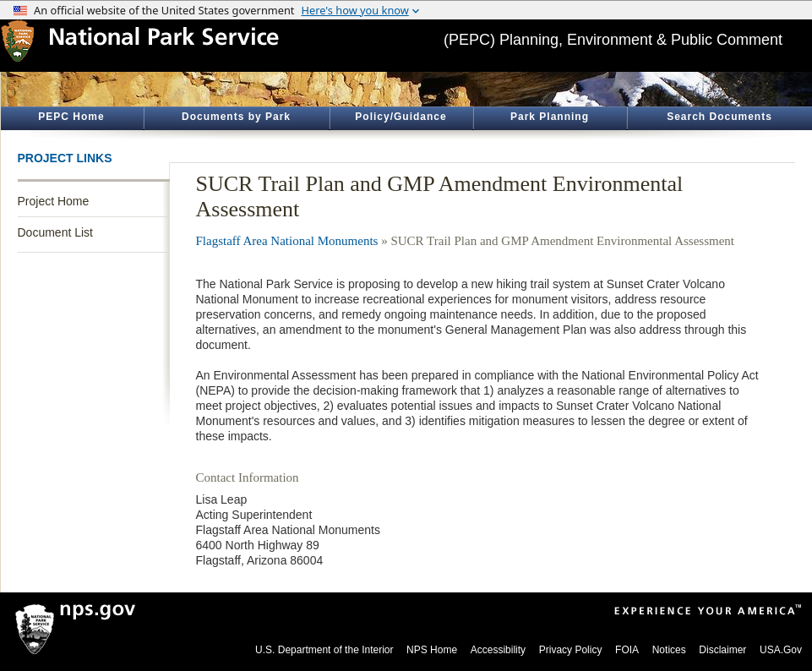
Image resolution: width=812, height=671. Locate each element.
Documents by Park (236, 117)
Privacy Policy (571, 650)
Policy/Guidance (401, 117)
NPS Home (432, 650)
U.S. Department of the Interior (324, 650)
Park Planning (550, 117)
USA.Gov (781, 650)
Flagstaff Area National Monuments (287, 241)
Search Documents (719, 117)
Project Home (54, 201)
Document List (55, 232)
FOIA (627, 650)
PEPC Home (71, 117)
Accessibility (498, 650)
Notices (669, 650)
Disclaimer (722, 650)
